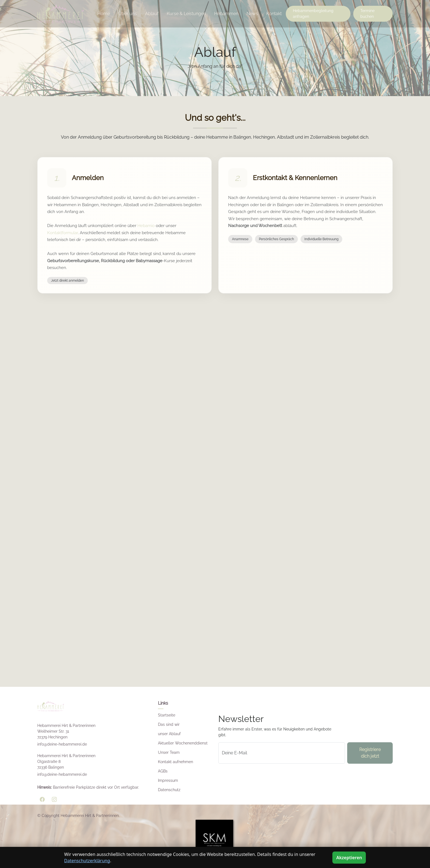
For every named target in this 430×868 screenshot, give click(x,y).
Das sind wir (169, 724)
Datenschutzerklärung (87, 861)
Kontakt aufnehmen (176, 762)
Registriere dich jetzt (370, 753)
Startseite (167, 715)
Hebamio (146, 226)
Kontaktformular (63, 233)
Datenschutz (169, 790)
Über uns (128, 14)
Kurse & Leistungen (186, 14)
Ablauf (152, 14)
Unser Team (169, 752)
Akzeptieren (349, 858)
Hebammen (226, 14)
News (252, 14)
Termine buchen (367, 14)
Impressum (168, 780)
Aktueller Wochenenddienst (183, 743)
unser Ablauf (169, 734)
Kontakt (274, 14)
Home (104, 14)
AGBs (163, 771)
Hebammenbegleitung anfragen (313, 14)
